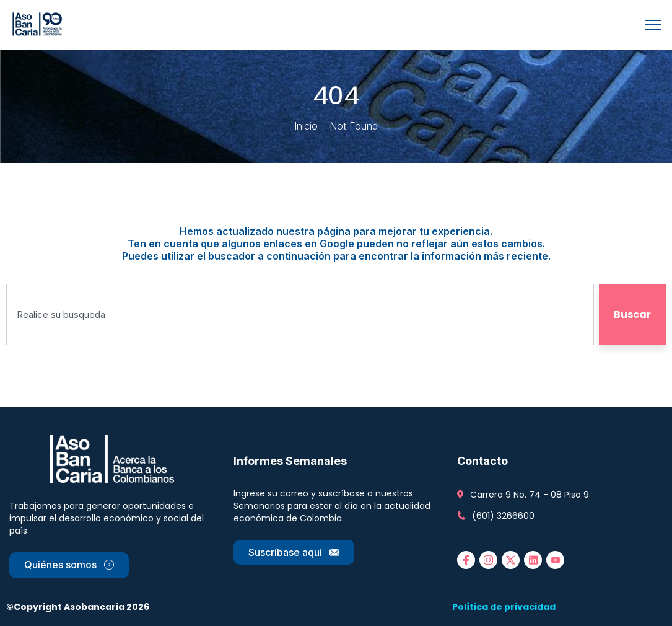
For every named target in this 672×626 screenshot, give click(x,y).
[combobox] (300, 315)
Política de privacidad (504, 607)
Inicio (306, 126)
